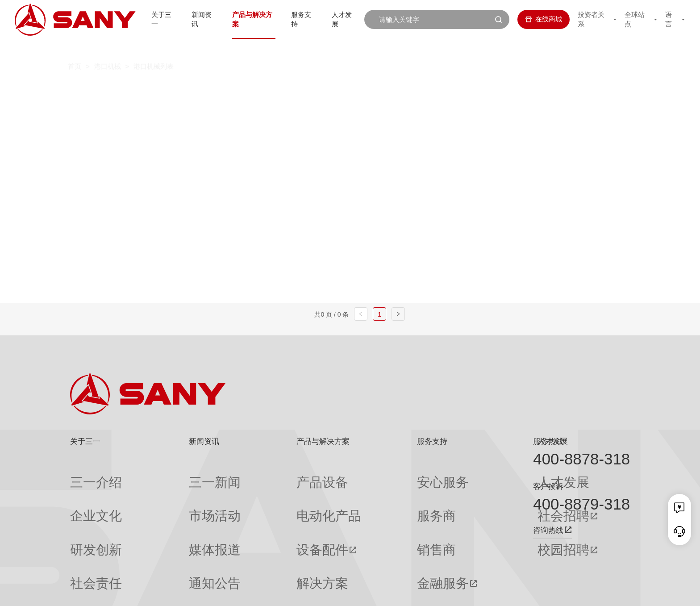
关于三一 (157, 19)
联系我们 (518, 591)
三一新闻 (171, 474)
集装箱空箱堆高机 (268, 90)
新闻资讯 (199, 19)
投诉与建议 (369, 562)
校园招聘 (455, 509)
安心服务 (366, 474)
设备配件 (257, 509)
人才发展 (346, 19)
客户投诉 (548, 486)
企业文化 (83, 492)
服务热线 (548, 441)
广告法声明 (615, 591)
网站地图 (487, 591)
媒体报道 (171, 509)
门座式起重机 (487, 109)
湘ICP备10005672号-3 (191, 591)
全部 (159, 90)
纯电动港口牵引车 (474, 90)
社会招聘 (455, 492)
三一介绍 (83, 474)
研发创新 (83, 509)
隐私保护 (550, 591)
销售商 (363, 509)
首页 (75, 48)
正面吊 (198, 90)
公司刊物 (83, 562)
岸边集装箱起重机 (182, 109)
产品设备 (257, 474)
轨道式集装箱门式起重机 (282, 109)
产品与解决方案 (252, 19)
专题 (164, 562)
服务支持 (304, 19)
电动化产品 (260, 492)
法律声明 (581, 591)
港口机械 (108, 48)
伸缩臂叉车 (552, 90)
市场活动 (171, 492)
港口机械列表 (154, 48)
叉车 (334, 90)
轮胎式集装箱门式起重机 (394, 109)
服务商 (363, 492)
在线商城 (537, 19)
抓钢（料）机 (393, 90)
